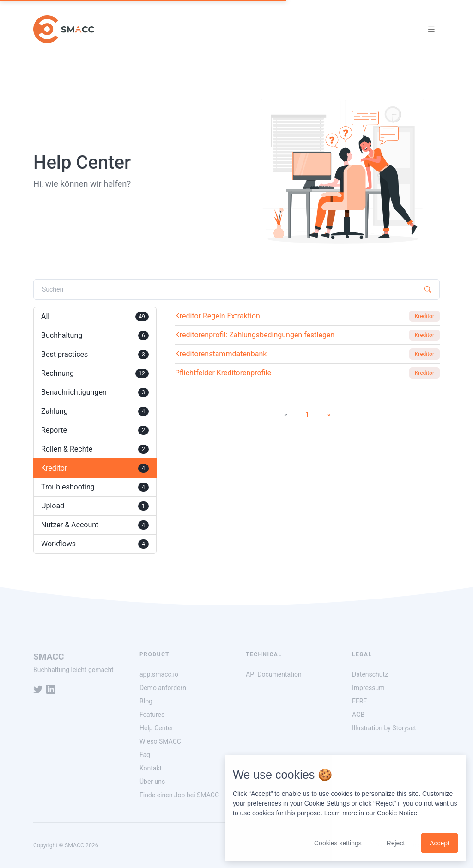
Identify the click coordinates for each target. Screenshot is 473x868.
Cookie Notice (397, 813)
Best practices (95, 355)
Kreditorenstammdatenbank (221, 354)
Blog (146, 701)
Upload (95, 506)
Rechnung (95, 373)
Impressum (368, 688)
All (95, 317)
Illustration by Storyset (384, 728)
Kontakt (151, 768)
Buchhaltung (95, 336)
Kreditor (95, 468)
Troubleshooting (95, 487)
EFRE (359, 701)
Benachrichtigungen (95, 392)
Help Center (156, 728)
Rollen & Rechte (95, 449)
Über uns (152, 782)
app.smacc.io (159, 674)
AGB (358, 715)
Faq (145, 755)
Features (152, 715)
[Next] (329, 415)
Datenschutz (370, 674)
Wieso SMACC (160, 741)
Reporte (95, 430)
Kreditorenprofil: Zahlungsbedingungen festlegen (255, 335)
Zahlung (95, 411)
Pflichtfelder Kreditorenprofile (223, 373)
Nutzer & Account (95, 525)
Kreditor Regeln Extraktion (218, 316)
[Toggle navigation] (431, 29)
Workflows (95, 544)
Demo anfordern (163, 688)
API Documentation (274, 674)
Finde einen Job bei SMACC (179, 795)
